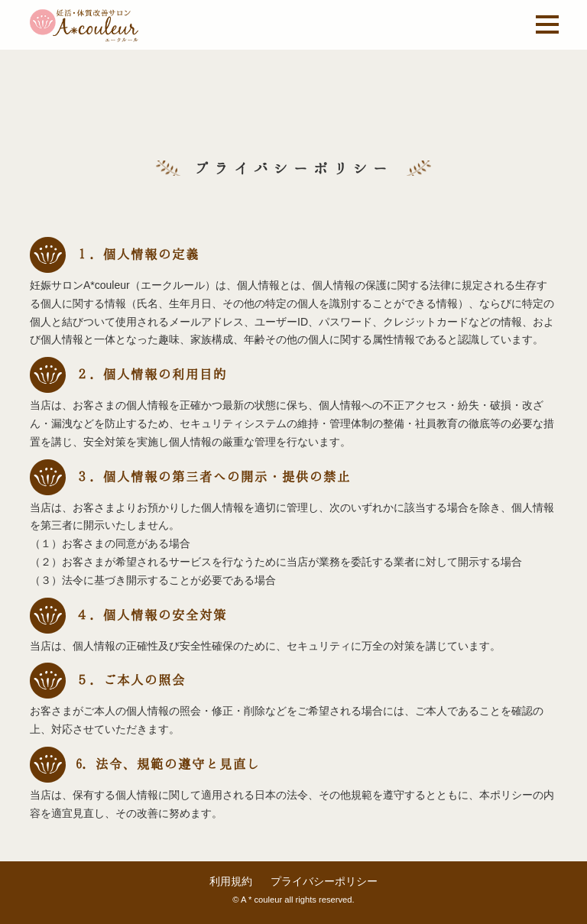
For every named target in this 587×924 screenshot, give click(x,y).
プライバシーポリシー (324, 881)
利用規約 (231, 881)
